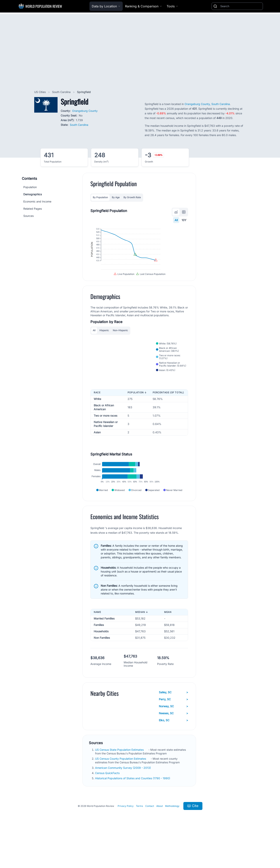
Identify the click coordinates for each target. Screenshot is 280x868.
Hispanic (104, 349)
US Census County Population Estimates (121, 792)
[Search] (241, 6)
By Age (116, 197)
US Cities (40, 92)
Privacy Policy (126, 839)
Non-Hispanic (120, 349)
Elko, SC (173, 753)
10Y (184, 220)
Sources (28, 216)
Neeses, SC (173, 746)
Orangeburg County (85, 111)
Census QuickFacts (108, 806)
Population (30, 187)
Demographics (33, 194)
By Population (100, 197)
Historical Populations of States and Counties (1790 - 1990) (133, 811)
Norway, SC (173, 739)
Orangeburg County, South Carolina (207, 104)
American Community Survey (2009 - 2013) (123, 801)
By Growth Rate (132, 197)
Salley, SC (173, 726)
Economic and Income (37, 201)
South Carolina (62, 92)
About (160, 839)
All (176, 220)
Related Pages (33, 209)
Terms (139, 839)
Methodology (172, 839)
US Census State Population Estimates (120, 783)
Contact (150, 839)
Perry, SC (173, 732)
